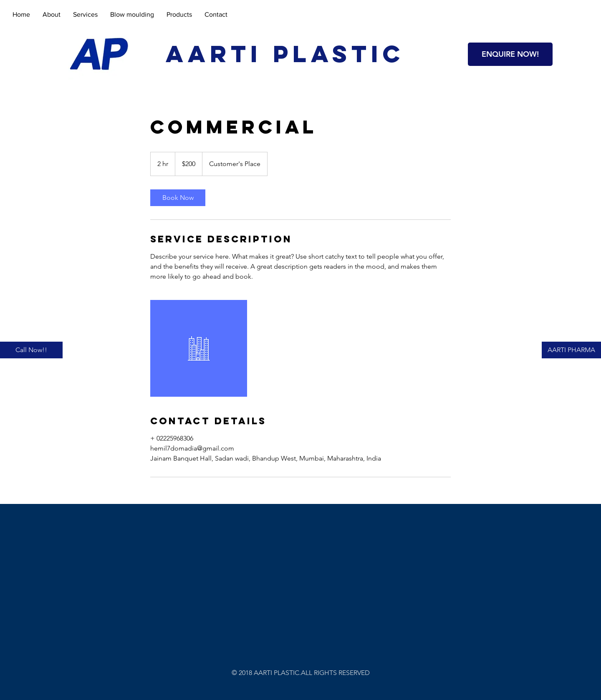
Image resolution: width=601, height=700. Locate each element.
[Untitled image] (199, 348)
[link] (178, 198)
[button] (510, 54)
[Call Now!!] (31, 350)
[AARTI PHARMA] (571, 350)
